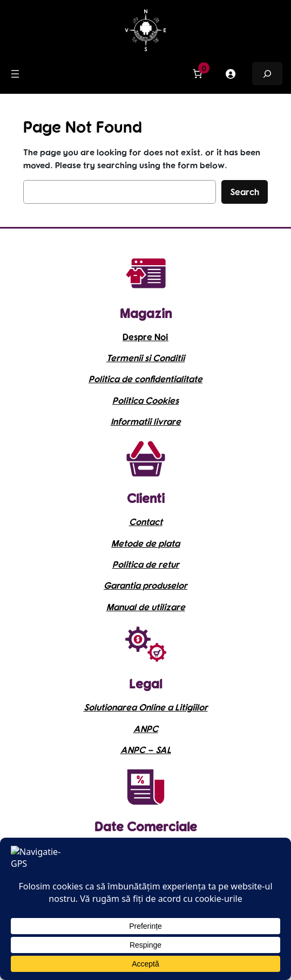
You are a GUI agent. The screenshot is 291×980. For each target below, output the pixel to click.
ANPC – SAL (146, 750)
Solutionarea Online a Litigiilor (146, 707)
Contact (146, 522)
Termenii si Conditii (145, 358)
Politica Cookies (145, 400)
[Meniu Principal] (15, 74)
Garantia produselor (145, 585)
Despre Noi (145, 337)
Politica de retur (146, 564)
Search (245, 192)
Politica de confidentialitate (145, 379)
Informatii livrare (146, 421)
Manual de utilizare (146, 607)
